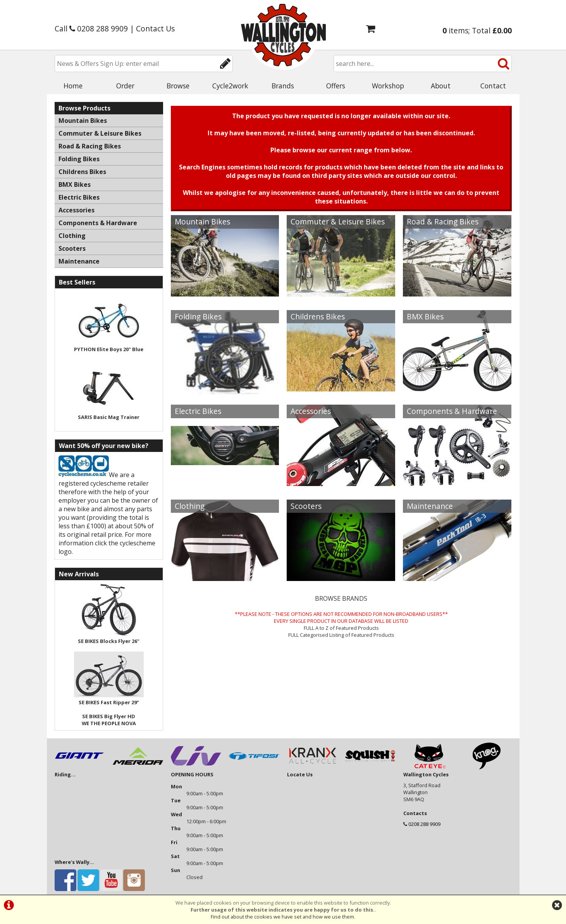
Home (73, 86)
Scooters (306, 506)
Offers (336, 86)
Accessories (311, 411)
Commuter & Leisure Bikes (338, 222)
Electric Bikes (198, 411)
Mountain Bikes (202, 222)
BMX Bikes (425, 316)
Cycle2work (230, 86)
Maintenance (430, 506)
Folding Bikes (198, 316)
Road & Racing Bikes (443, 222)
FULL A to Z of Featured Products (341, 628)
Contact (493, 86)
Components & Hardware (452, 411)
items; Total (477, 30)
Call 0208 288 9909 (91, 28)
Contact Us (155, 28)
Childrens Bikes (318, 316)
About (441, 86)
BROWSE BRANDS (341, 598)
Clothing (190, 506)
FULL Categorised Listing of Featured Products (341, 635)
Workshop (388, 86)
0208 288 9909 (424, 824)
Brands (283, 86)
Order (125, 86)
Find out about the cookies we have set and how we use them (282, 917)
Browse (178, 86)
